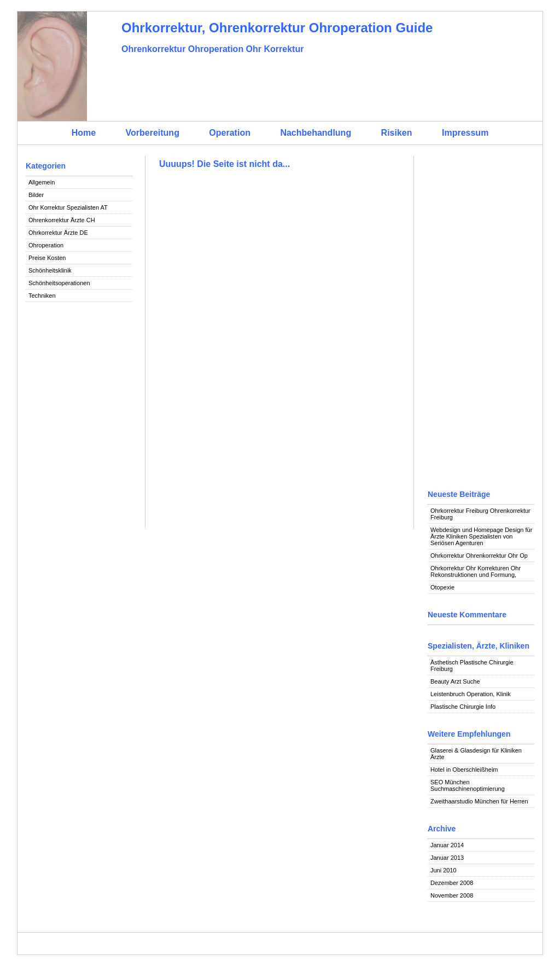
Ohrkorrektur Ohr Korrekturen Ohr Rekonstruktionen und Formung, (476, 571)
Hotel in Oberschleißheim (464, 770)
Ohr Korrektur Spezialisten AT (68, 207)
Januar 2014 (447, 845)
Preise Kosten (47, 258)
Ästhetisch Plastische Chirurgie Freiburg (472, 666)
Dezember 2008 (452, 883)
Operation (230, 133)
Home (84, 133)
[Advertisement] (79, 477)
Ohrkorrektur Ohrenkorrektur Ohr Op (479, 556)
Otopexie (442, 587)
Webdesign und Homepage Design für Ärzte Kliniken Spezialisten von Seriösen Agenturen (481, 536)
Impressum (465, 133)
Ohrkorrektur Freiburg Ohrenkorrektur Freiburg (480, 514)
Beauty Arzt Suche (455, 681)
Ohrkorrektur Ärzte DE (58, 233)
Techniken (42, 296)
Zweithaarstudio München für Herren (479, 801)
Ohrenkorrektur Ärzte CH (62, 220)
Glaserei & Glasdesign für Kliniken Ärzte (476, 754)
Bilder (36, 195)
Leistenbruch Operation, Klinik (471, 694)
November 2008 (452, 895)
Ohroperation (46, 245)
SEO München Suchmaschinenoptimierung (468, 785)
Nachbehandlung (316, 133)
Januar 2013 (447, 858)
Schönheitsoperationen (59, 283)
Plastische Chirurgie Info (463, 707)
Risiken (397, 133)
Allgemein (42, 182)
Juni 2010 (444, 870)
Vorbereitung (153, 133)
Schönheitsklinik (50, 270)
